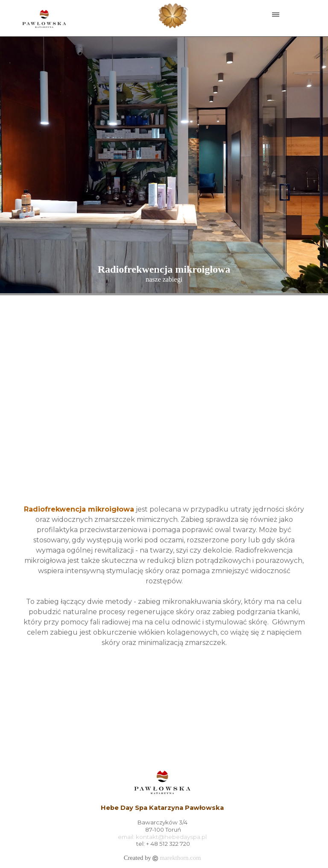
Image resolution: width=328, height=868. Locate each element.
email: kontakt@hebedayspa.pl (162, 837)
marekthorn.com (180, 858)
